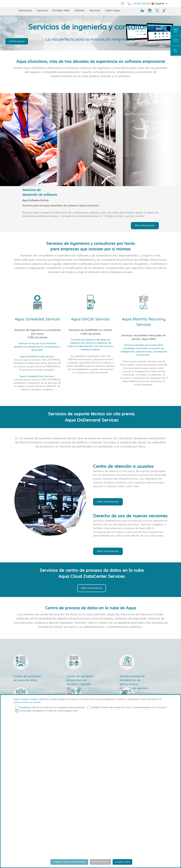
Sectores (42, 10)
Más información (145, 226)
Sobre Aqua (113, 10)
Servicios (95, 10)
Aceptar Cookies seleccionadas (69, 862)
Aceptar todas (122, 862)
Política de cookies (31, 702)
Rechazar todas (100, 862)
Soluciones (25, 10)
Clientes (79, 10)
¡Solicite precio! (17, 41)
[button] (160, 4)
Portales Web (61, 10)
